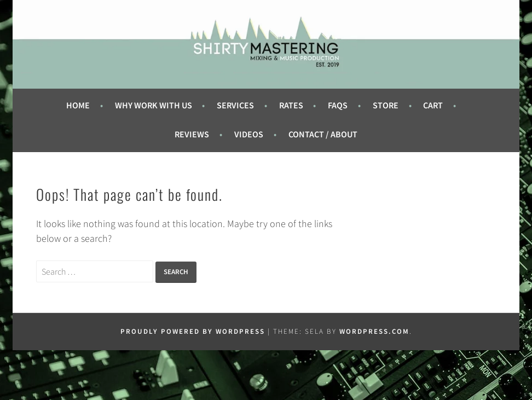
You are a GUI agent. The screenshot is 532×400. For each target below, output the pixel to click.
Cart (433, 105)
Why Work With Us (154, 105)
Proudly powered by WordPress (193, 331)
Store (386, 105)
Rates (291, 105)
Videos (249, 134)
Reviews (192, 134)
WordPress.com (374, 331)
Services (235, 105)
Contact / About (323, 134)
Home (78, 105)
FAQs (338, 105)
